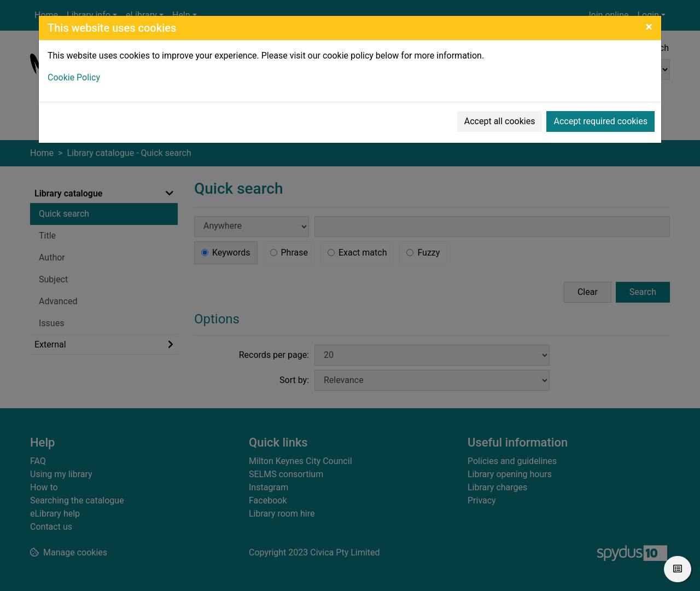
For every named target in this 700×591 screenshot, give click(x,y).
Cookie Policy (74, 77)
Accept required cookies (600, 121)
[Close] (649, 27)
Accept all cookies (500, 121)
